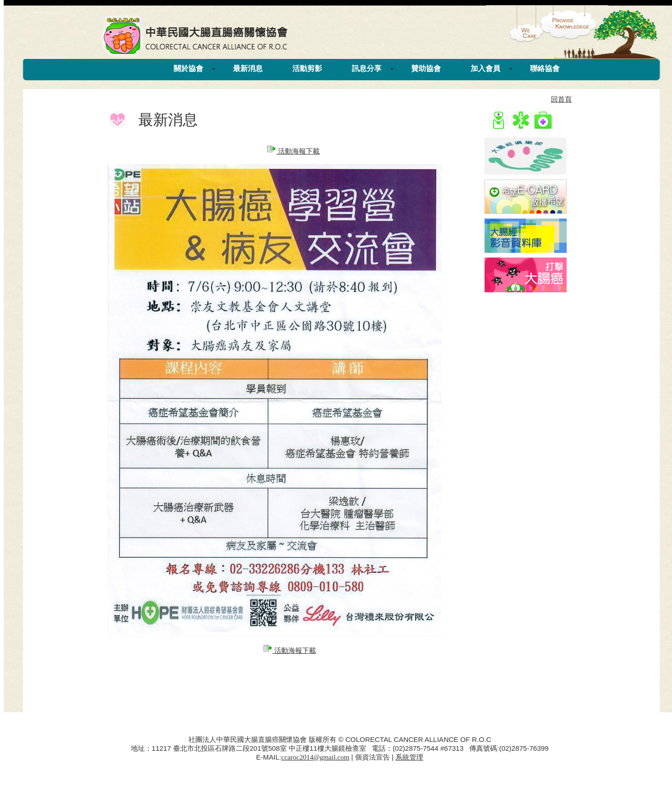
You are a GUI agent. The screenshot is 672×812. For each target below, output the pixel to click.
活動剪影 (307, 68)
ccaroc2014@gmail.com (315, 757)
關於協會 (188, 68)
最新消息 (248, 68)
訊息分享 (367, 68)
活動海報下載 (293, 151)
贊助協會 (426, 68)
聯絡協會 (545, 68)
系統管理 (409, 757)
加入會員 (485, 68)
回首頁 (561, 99)
